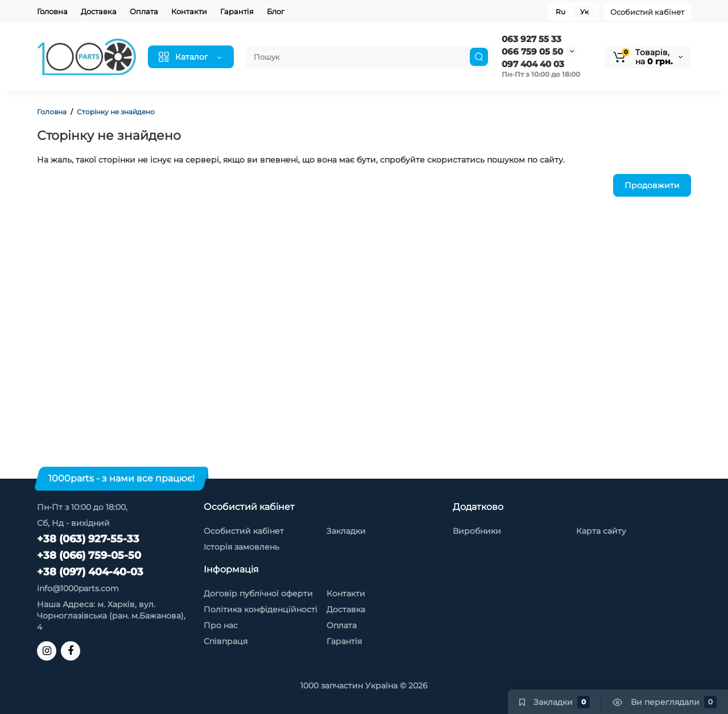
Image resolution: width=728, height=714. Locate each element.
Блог (276, 11)
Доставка (99, 11)
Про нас (221, 625)
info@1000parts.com (78, 588)
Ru (561, 12)
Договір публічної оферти (258, 593)
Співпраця (226, 641)
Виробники (477, 531)
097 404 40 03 (533, 64)
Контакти (189, 11)
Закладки (346, 531)
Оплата (144, 11)
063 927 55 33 (531, 39)
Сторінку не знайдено (116, 112)
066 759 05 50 (532, 51)
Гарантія (237, 11)
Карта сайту (601, 531)
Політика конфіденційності (260, 609)
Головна (52, 11)
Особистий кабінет (647, 12)
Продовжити (652, 185)
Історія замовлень (241, 547)
